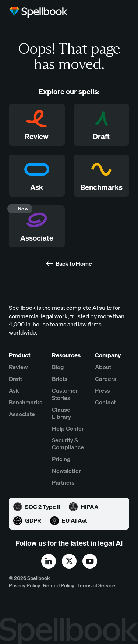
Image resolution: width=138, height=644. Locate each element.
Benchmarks (26, 402)
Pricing (61, 459)
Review (18, 367)
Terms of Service (96, 586)
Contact (105, 402)
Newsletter (66, 471)
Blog (58, 367)
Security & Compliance (68, 444)
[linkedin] (49, 561)
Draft (15, 379)
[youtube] (90, 561)
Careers (106, 379)
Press (102, 391)
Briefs (60, 379)
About (103, 367)
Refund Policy (59, 586)
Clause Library (61, 413)
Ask (14, 391)
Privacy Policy (24, 586)
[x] (69, 561)
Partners (63, 483)
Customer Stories (65, 394)
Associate (22, 414)
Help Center (68, 429)
